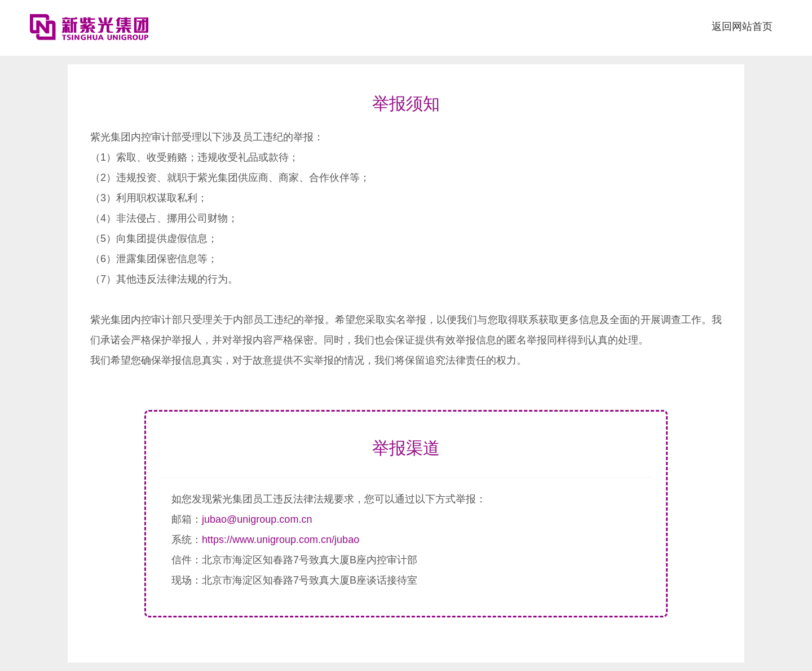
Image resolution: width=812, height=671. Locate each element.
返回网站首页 (742, 27)
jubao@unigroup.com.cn (257, 519)
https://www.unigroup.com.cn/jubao (281, 540)
